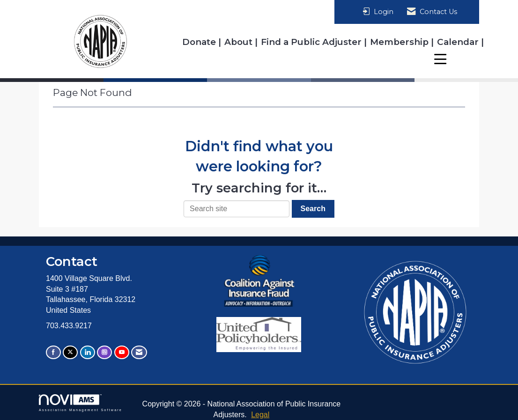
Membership (400, 42)
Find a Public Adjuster (312, 42)
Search (313, 209)
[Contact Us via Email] (139, 352)
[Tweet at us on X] (70, 352)
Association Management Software (81, 403)
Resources (456, 59)
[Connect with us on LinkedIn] (88, 352)
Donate (200, 42)
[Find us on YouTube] (122, 352)
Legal (260, 415)
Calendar (459, 42)
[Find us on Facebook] (53, 352)
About (240, 42)
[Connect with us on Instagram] (104, 352)
